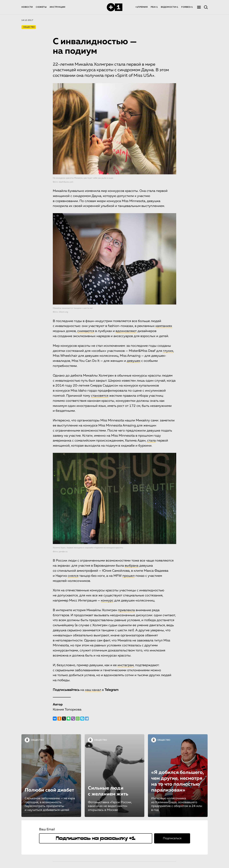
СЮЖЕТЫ (41, 7)
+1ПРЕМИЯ (141, 7)
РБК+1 (154, 7)
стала (151, 441)
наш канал (93, 690)
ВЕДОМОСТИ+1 (170, 7)
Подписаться (172, 838)
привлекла (126, 610)
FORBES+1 (187, 7)
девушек (134, 361)
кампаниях (164, 326)
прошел (129, 576)
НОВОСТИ (27, 7)
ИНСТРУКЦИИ (58, 7)
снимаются (86, 331)
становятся (100, 396)
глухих (168, 351)
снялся (73, 576)
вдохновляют (126, 331)
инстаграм (126, 665)
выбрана (132, 566)
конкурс (107, 600)
